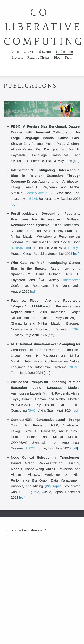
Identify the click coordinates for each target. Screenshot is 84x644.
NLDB (74, 367)
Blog (57, 58)
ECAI (33, 199)
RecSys (74, 248)
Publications (65, 52)
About (15, 52)
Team (69, 58)
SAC (32, 410)
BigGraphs (54, 486)
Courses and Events (38, 52)
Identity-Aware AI (40, 193)
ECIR (74, 329)
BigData (33, 492)
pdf (76, 161)
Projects (17, 58)
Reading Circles (39, 58)
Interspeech (72, 280)
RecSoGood (21, 248)
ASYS (30, 448)
